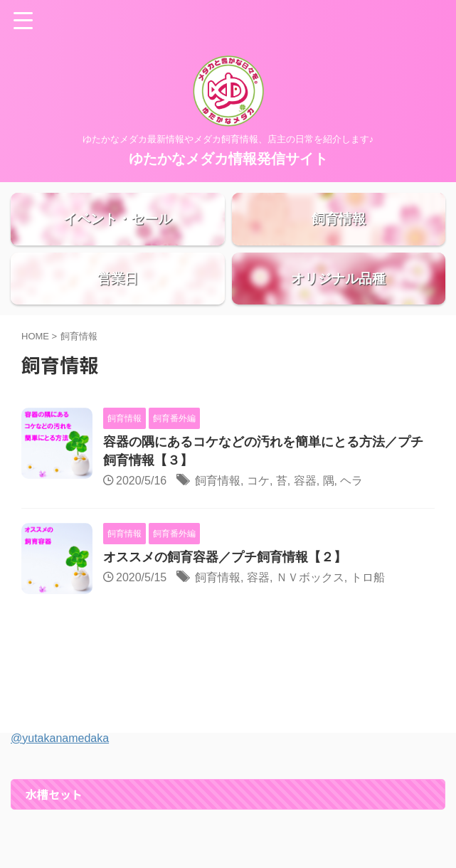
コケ (258, 518)
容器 (305, 518)
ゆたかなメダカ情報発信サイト (228, 159)
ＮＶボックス (310, 614)
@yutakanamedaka (60, 775)
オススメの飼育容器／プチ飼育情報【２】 (225, 594)
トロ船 (368, 614)
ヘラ (351, 518)
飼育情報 (218, 518)
